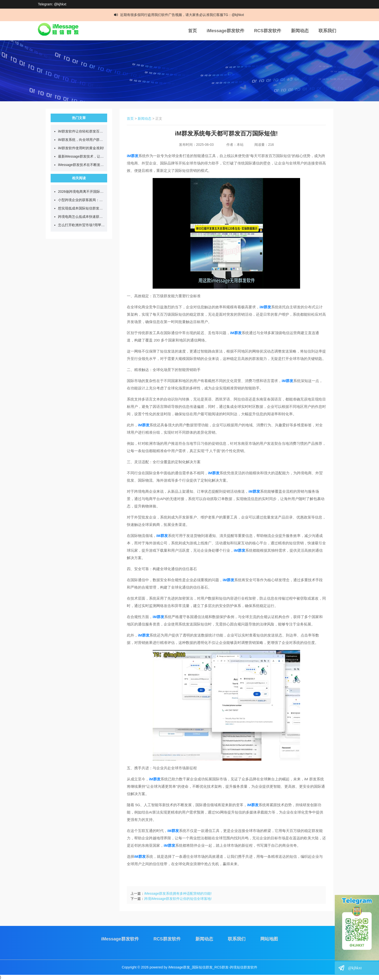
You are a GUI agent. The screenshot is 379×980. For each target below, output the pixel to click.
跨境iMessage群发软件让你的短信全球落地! (178, 899)
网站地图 (269, 939)
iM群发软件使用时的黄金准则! (81, 148)
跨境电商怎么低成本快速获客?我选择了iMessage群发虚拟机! (81, 217)
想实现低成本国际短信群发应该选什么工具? (81, 208)
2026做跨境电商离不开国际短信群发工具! (81, 192)
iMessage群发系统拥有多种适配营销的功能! (178, 893)
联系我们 (327, 31)
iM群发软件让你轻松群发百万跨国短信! (81, 131)
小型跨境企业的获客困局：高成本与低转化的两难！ (81, 200)
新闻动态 (300, 31)
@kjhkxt (355, 968)
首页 (192, 31)
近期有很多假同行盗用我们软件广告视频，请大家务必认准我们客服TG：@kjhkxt (184, 15)
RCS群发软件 (268, 31)
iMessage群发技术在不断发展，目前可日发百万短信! (81, 165)
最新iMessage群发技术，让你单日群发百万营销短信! (81, 156)
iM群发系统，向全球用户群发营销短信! (81, 140)
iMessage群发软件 (226, 31)
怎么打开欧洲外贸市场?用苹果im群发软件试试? (81, 225)
